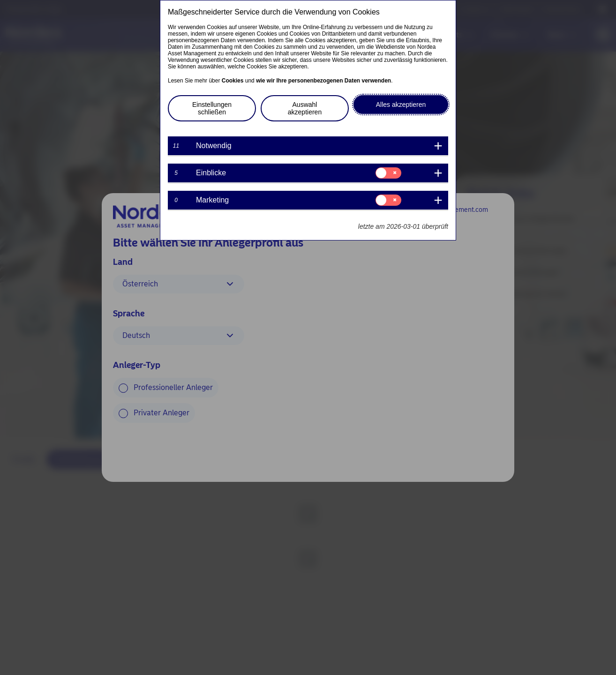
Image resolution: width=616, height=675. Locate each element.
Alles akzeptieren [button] (401, 105)
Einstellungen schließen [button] (212, 108)
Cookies (233, 81)
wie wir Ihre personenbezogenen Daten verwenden (323, 81)
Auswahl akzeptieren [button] (305, 108)
